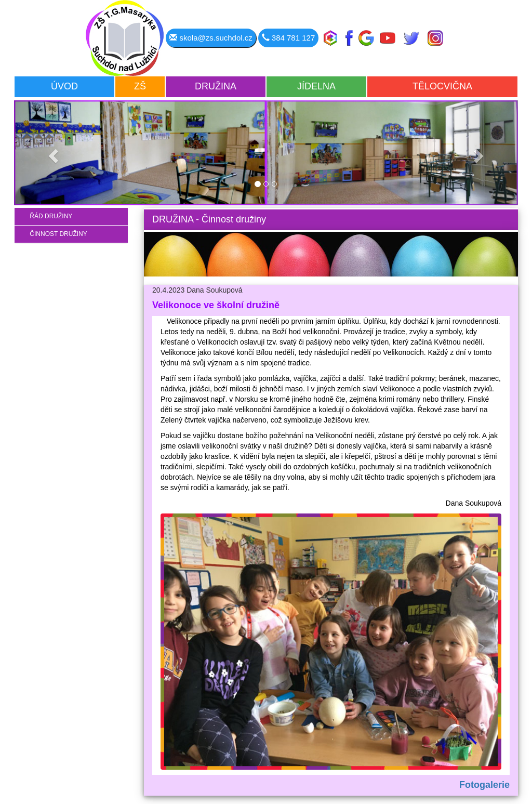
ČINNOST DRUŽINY (55, 234)
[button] (52, 153)
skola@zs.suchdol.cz (211, 38)
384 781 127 (289, 38)
